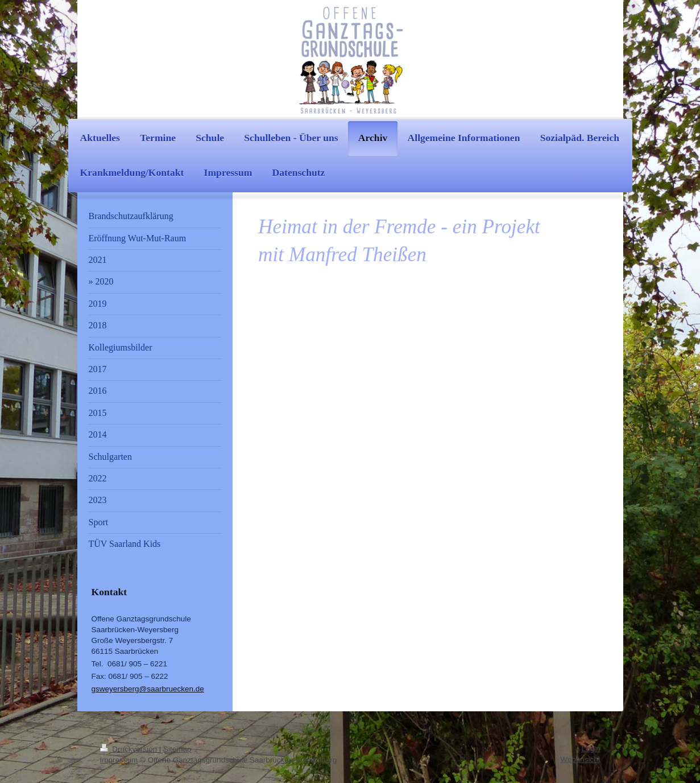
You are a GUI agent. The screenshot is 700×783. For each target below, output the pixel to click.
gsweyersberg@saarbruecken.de (148, 689)
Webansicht (580, 759)
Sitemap (177, 749)
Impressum (119, 760)
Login (591, 749)
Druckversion (130, 749)
